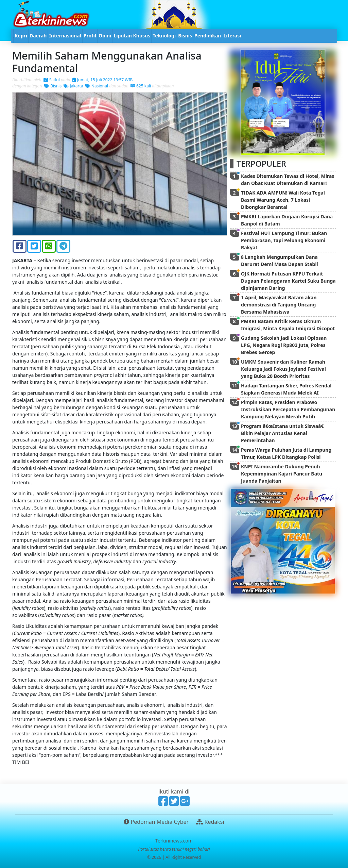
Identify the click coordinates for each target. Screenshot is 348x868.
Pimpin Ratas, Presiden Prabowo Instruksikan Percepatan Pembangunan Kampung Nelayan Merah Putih (288, 409)
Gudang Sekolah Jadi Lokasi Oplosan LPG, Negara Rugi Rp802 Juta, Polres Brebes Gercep (284, 345)
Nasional (97, 86)
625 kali (141, 86)
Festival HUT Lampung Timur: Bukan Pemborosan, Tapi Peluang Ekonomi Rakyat (284, 240)
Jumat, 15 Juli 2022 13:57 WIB (103, 80)
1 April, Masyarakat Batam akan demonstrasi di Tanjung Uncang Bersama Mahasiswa (279, 305)
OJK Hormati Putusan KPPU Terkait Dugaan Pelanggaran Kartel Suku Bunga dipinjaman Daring (288, 281)
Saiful (52, 80)
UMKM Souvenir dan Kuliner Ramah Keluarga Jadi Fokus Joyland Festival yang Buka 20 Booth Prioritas (283, 369)
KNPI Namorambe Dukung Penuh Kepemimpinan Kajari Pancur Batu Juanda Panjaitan (282, 474)
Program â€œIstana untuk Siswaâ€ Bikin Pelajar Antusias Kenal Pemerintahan (284, 433)
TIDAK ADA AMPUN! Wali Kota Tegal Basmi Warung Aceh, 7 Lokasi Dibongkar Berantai (283, 200)
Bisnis (53, 86)
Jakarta (73, 86)
